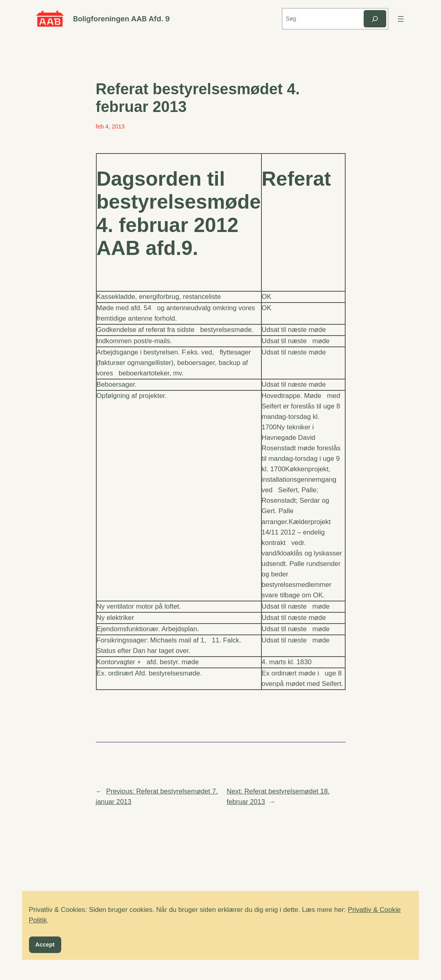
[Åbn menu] (401, 19)
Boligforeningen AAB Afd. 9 (121, 19)
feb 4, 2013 (110, 126)
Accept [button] (45, 945)
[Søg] (375, 19)
